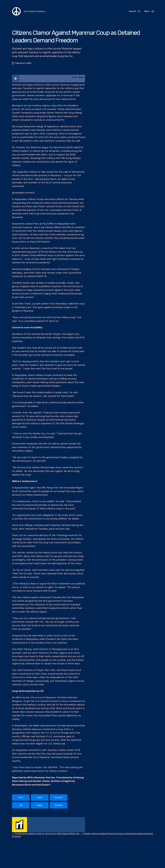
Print (21, 798)
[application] (48, 79)
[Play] (16, 79)
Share (40, 798)
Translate (59, 805)
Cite (21, 805)
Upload (40, 805)
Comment (59, 798)
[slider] (52, 79)
